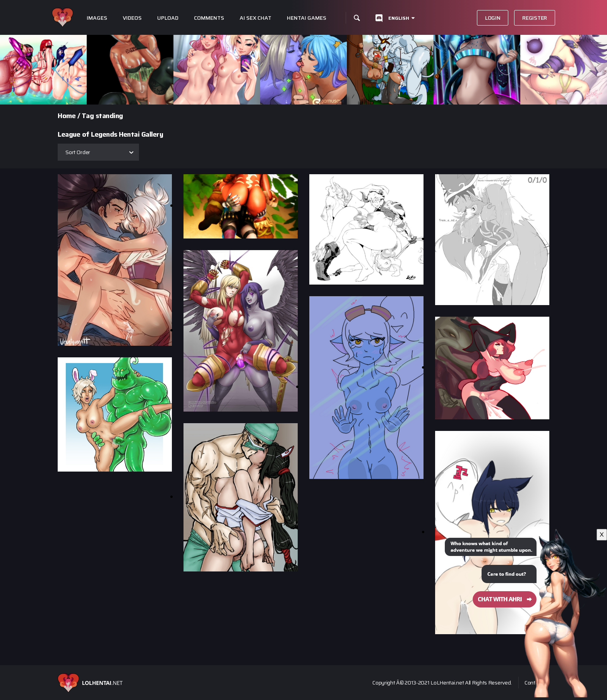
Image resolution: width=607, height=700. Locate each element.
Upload (168, 18)
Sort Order (78, 152)
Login (493, 18)
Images (97, 18)
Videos (132, 18)
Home (67, 116)
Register (535, 18)
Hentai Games (307, 18)
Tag (88, 116)
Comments (209, 18)
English (399, 18)
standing (109, 116)
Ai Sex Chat (255, 18)
